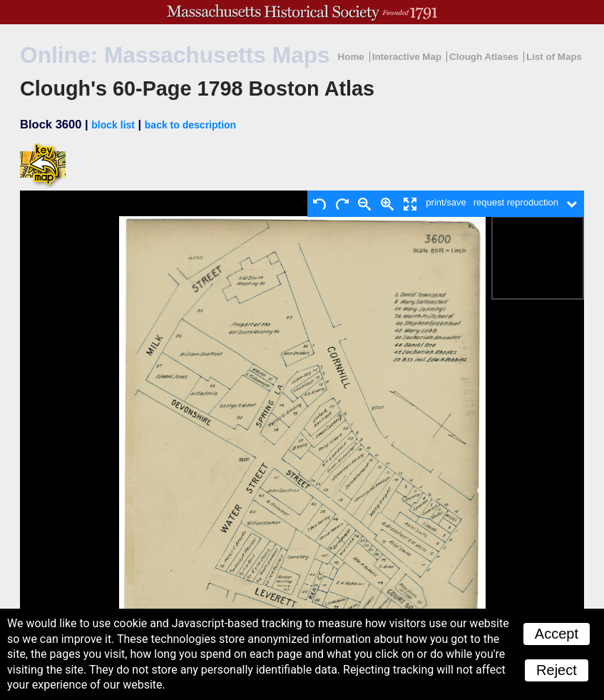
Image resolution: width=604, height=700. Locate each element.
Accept (557, 634)
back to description (190, 125)
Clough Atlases (484, 57)
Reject (557, 670)
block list (113, 125)
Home (351, 57)
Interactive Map (407, 57)
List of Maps (554, 57)
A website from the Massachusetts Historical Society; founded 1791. (302, 12)
